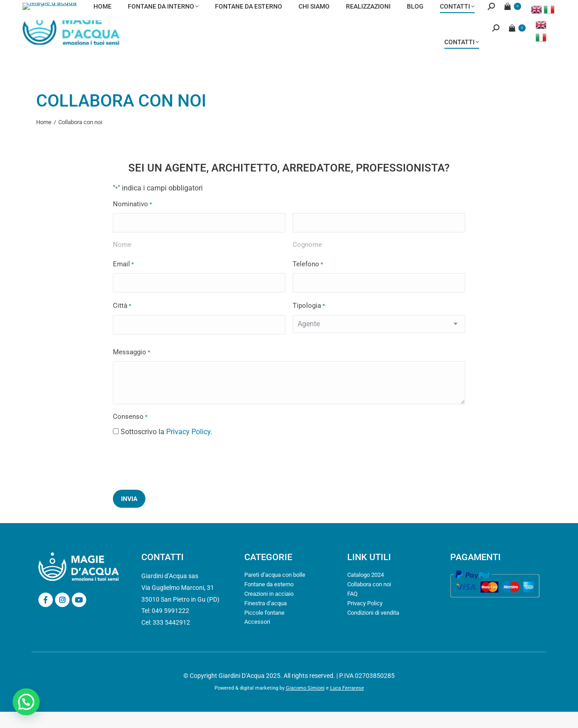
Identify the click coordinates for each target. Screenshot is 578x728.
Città (122, 322)
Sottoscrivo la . (166, 448)
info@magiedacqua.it (56, 8)
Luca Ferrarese (347, 704)
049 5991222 (120, 8)
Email (124, 281)
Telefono (308, 281)
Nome (122, 261)
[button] (26, 702)
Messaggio (132, 369)
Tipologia (309, 322)
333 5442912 (171, 639)
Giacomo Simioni (305, 704)
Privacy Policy (188, 448)
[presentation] (182, 478)
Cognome (307, 261)
